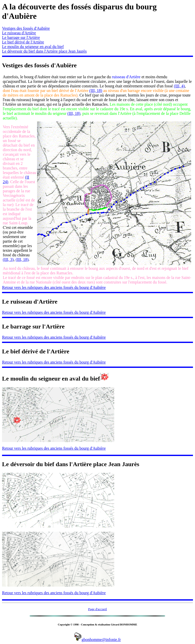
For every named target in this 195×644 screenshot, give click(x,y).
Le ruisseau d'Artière (19, 33)
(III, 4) (179, 86)
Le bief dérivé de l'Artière (23, 42)
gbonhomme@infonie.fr (97, 640)
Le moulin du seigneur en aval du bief (33, 47)
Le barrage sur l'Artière (21, 37)
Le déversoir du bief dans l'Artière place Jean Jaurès (44, 51)
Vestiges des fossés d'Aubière (26, 28)
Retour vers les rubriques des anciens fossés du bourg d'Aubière (54, 287)
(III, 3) (8, 260)
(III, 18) (96, 91)
